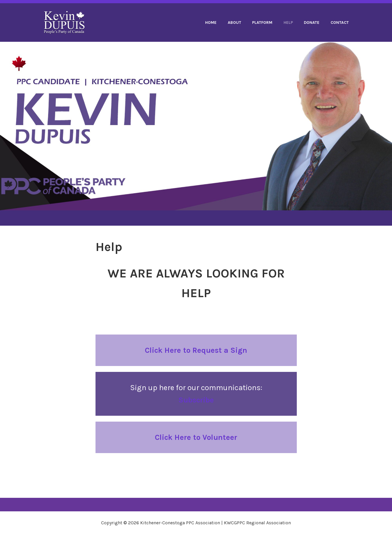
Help (288, 23)
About (234, 23)
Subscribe (196, 400)
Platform (262, 23)
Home (211, 23)
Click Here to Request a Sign (196, 350)
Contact (340, 23)
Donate (312, 23)
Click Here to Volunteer (196, 437)
